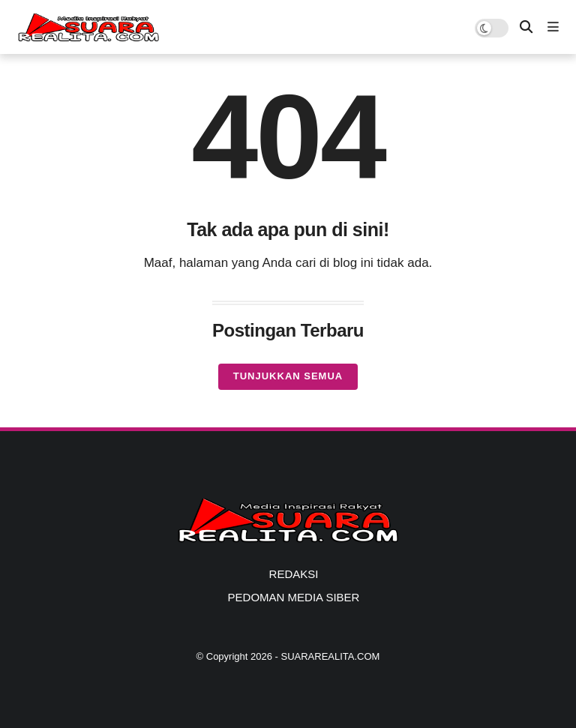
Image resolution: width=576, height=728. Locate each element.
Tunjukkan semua (288, 376)
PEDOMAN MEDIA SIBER (294, 597)
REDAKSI (294, 574)
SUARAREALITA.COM (330, 656)
